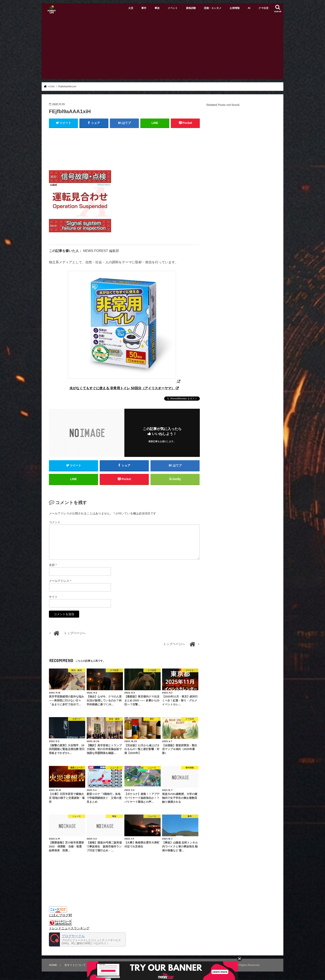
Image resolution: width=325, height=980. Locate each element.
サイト (53, 597)
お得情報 (235, 8)
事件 (144, 8)
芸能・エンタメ (213, 8)
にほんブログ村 (61, 915)
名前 (53, 565)
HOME (53, 965)
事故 (157, 8)
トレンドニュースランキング (69, 928)
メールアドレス (60, 581)
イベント (173, 8)
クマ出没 (263, 8)
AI (249, 8)
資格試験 (191, 8)
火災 (131, 8)
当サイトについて (75, 965)
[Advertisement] (162, 48)
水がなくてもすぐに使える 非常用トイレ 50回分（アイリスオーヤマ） (122, 388)
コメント (55, 522)
